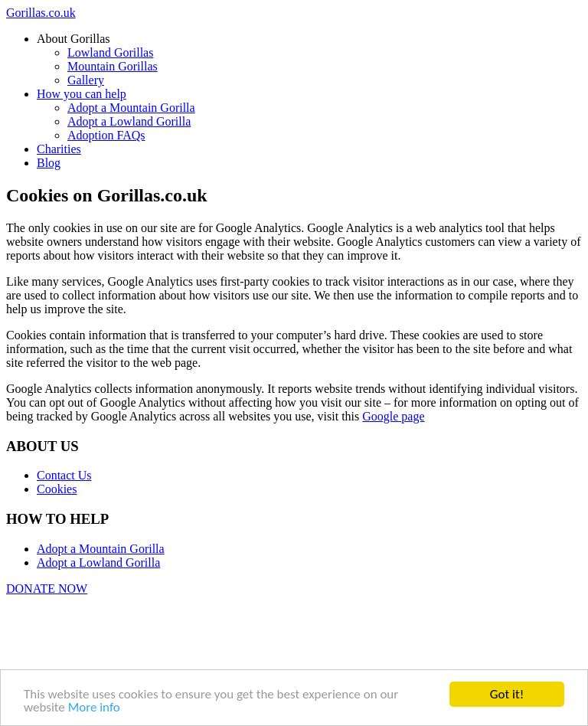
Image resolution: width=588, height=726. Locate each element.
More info (94, 708)
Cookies (57, 489)
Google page (393, 416)
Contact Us (64, 475)
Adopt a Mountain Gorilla (101, 549)
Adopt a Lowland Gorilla (98, 562)
